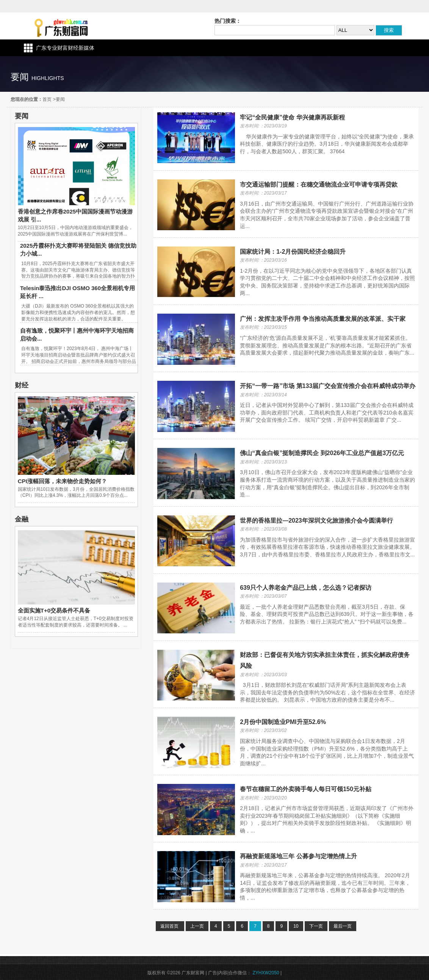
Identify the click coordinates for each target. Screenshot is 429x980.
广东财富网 (57, 26)
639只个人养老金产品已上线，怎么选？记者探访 (306, 588)
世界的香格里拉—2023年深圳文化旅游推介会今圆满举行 (316, 521)
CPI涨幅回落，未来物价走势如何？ (62, 481)
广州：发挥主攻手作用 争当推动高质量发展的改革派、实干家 (323, 319)
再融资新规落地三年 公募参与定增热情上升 (298, 856)
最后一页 (343, 926)
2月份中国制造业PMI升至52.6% (283, 722)
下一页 (316, 926)
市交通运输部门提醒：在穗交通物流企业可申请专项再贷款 (319, 185)
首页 (47, 99)
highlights (48, 78)
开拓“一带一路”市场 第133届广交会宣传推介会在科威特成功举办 (328, 386)
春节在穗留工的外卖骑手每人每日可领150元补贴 (306, 789)
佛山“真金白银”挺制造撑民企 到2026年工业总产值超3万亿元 (322, 453)
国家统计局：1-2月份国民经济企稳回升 (293, 252)
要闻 (60, 99)
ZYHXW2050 (266, 973)
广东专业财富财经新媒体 (65, 48)
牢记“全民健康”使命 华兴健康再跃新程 (292, 117)
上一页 (197, 926)
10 (296, 926)
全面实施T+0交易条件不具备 (54, 610)
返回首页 (170, 926)
